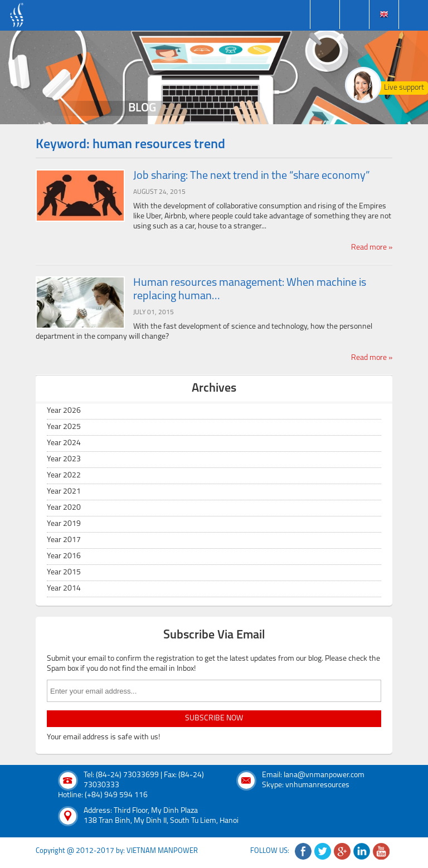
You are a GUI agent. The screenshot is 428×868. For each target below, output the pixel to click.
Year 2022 (64, 476)
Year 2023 (64, 459)
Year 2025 (64, 427)
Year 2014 (64, 589)
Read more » (372, 248)
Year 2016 (64, 556)
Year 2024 (64, 443)
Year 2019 (64, 524)
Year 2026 (64, 411)
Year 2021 (64, 492)
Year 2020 (64, 508)
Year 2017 (64, 540)
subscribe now (214, 718)
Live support (404, 88)
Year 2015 (64, 572)
